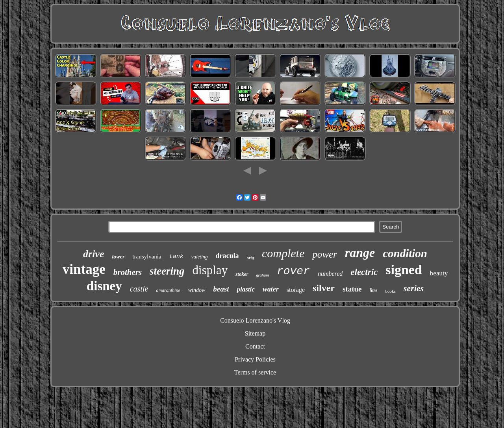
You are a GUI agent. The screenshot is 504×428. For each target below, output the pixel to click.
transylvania (147, 256)
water (271, 289)
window (197, 290)
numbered (330, 274)
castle (139, 289)
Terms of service (255, 372)
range (360, 253)
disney (104, 286)
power (325, 254)
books (391, 291)
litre (374, 290)
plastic (246, 289)
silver (324, 288)
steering (167, 271)
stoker (242, 274)
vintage (84, 269)
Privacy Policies (255, 359)
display (210, 270)
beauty (439, 273)
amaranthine (168, 290)
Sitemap (255, 333)
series (414, 288)
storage (296, 290)
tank (176, 257)
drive (94, 254)
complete (283, 253)
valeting (200, 257)
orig (250, 258)
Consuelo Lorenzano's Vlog (255, 320)
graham (263, 275)
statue (352, 289)
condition (405, 253)
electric (364, 272)
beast (221, 289)
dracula (227, 256)
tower (118, 257)
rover (293, 271)
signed (404, 270)
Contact (255, 346)
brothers (128, 272)
